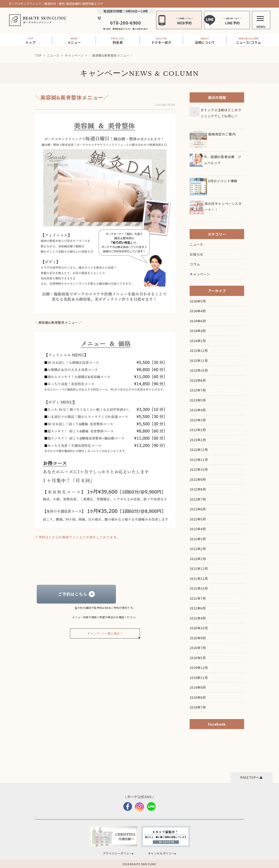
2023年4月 (198, 410)
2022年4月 (198, 529)
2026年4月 (198, 311)
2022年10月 (199, 469)
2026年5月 (198, 301)
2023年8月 (198, 380)
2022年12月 (199, 450)
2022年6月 (198, 509)
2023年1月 (198, 440)
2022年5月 (198, 519)
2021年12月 (199, 568)
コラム (195, 264)
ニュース (196, 244)
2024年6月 (198, 321)
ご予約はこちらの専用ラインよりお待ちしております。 (77, 537)
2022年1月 (198, 559)
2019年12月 (199, 668)
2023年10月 (199, 370)
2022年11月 (199, 460)
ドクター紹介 (161, 41)
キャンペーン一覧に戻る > (105, 633)
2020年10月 (199, 628)
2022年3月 (198, 539)
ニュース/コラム (249, 41)
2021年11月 (199, 578)
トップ (31, 41)
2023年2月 (198, 430)
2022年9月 (198, 479)
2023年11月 (199, 361)
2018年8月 (198, 697)
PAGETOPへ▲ (251, 777)
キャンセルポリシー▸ (162, 853)
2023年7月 (198, 390)
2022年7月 (198, 499)
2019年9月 (198, 687)
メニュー (74, 41)
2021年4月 (198, 618)
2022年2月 (198, 549)
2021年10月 (199, 588)
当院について (205, 41)
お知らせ (196, 254)
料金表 (118, 41)
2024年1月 (198, 341)
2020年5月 (198, 658)
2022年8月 (198, 489)
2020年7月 (198, 648)
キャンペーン (105, 73)
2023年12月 (199, 350)
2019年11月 (199, 678)
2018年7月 (198, 707)
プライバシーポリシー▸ (118, 853)
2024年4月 (198, 331)
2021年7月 (198, 598)
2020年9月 (198, 638)
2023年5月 (198, 400)
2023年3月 (198, 420)
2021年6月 (198, 608)
